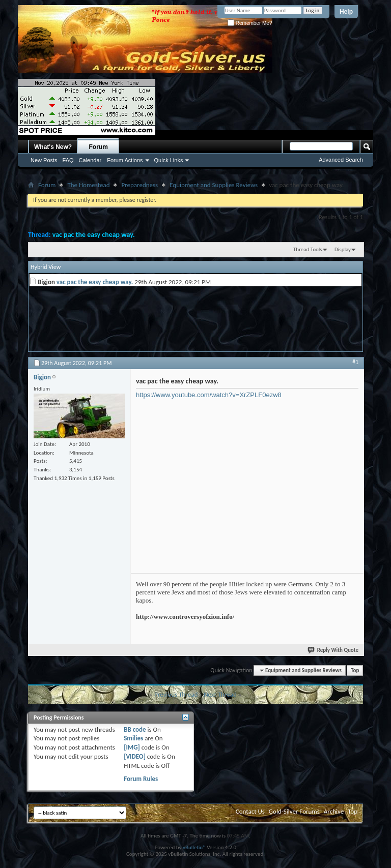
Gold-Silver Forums (294, 811)
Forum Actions (125, 160)
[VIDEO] (135, 756)
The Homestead (88, 185)
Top (355, 670)
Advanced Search (341, 160)
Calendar (90, 160)
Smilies (133, 738)
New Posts (44, 160)
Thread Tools (308, 249)
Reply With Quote (333, 650)
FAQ (68, 160)
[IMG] (132, 747)
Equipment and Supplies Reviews (214, 185)
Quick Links (169, 160)
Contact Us (250, 811)
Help (346, 12)
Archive (334, 811)
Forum (99, 147)
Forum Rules (141, 779)
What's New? (53, 147)
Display (343, 249)
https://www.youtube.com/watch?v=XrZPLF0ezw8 (209, 395)
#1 (355, 362)
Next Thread (220, 694)
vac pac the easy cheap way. (94, 235)
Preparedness (139, 185)
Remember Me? (250, 23)
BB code (135, 729)
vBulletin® (194, 847)
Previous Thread (176, 694)
